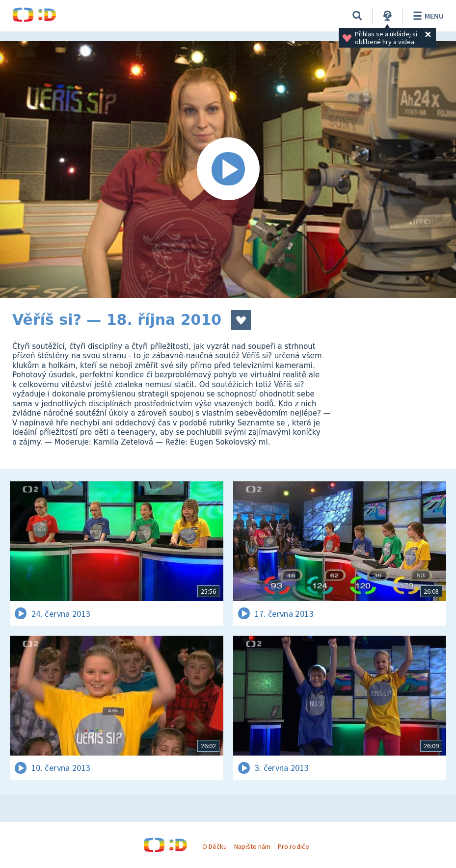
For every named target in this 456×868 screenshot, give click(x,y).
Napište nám (252, 846)
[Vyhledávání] (357, 16)
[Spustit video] (228, 170)
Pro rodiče (293, 846)
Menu (427, 16)
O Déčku (215, 846)
